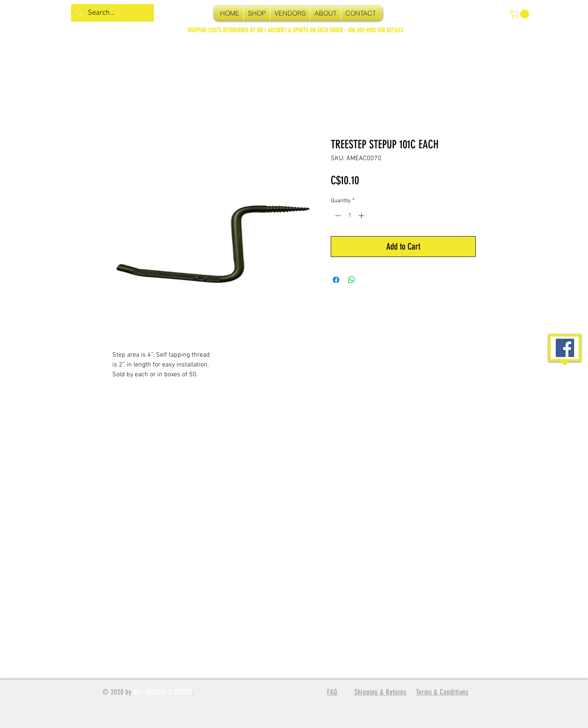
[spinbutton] (350, 215)
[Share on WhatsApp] (352, 280)
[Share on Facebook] (336, 280)
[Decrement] (337, 215)
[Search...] (112, 13)
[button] (520, 14)
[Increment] (362, 215)
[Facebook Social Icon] (565, 348)
